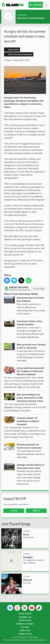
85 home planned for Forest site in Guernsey (29, 446)
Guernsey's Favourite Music (31, 18)
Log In (14, 511)
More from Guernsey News (20, 54)
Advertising (25, 620)
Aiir (45, 640)
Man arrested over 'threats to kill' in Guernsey (31, 346)
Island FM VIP (15, 499)
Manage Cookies (25, 624)
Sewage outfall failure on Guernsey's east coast (31, 466)
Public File (25, 631)
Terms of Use (25, 634)
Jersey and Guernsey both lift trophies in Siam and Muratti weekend (30, 371)
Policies (25, 627)
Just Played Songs (16, 524)
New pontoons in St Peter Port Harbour (31, 299)
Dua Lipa (27, 583)
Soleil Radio (25, 614)
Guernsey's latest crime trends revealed (30, 323)
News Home (13, 50)
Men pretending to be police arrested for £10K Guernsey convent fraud (30, 398)
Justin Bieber (28, 537)
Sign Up (36, 511)
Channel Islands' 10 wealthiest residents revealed (28, 421)
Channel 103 (25, 617)
